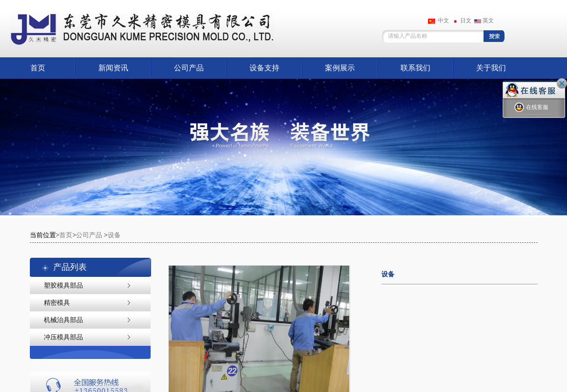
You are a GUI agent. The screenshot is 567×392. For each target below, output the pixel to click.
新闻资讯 (113, 68)
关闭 (562, 83)
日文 (462, 21)
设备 (114, 235)
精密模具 (57, 303)
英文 (484, 21)
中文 (439, 21)
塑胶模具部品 (63, 285)
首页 (38, 68)
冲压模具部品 (63, 337)
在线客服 (531, 107)
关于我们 (491, 68)
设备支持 (264, 68)
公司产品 (189, 68)
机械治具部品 (63, 320)
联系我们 (415, 68)
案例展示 (340, 68)
